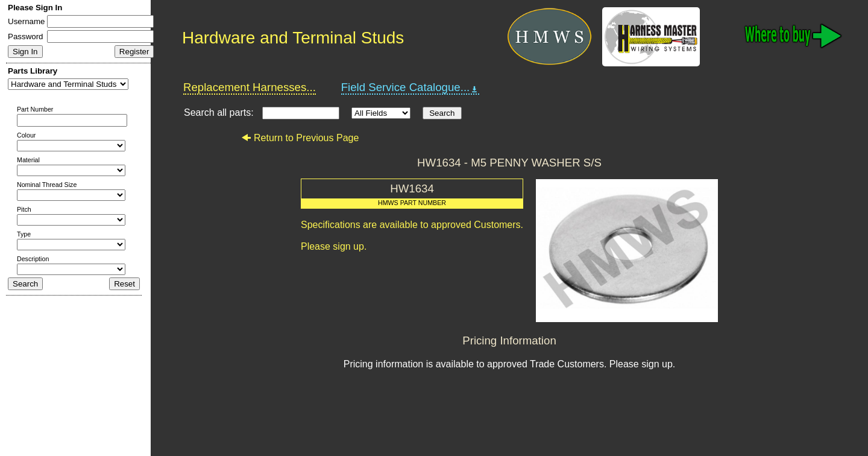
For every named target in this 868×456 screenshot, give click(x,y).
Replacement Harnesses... (250, 87)
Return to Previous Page (300, 138)
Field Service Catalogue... (410, 87)
